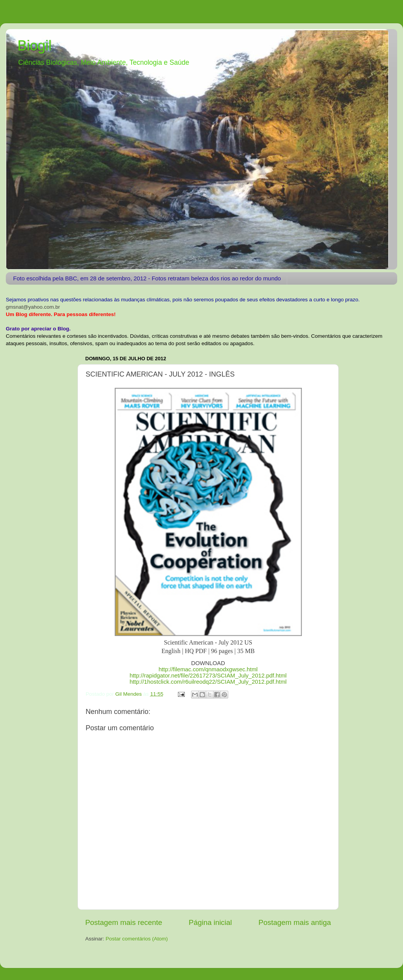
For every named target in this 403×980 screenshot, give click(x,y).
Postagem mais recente (124, 922)
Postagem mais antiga (295, 922)
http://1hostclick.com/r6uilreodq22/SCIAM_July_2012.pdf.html (208, 682)
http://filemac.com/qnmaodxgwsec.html (208, 669)
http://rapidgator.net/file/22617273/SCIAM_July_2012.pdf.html (208, 676)
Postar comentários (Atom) (137, 939)
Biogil (34, 46)
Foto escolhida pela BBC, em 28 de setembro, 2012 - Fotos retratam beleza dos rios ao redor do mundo (147, 278)
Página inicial (210, 922)
